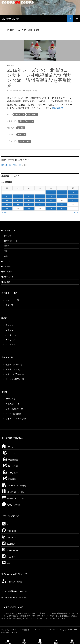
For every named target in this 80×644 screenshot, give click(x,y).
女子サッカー (11, 330)
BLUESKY (8, 544)
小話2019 (11, 65)
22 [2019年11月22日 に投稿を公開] (51, 204)
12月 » (75, 212)
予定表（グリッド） (14, 364)
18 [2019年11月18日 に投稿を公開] (7, 204)
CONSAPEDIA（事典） (14, 486)
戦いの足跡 (7, 272)
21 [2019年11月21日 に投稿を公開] (40, 204)
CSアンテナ (11, 399)
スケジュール (7, 277)
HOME (4, 165)
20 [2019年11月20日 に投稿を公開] (29, 204)
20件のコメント (31, 91)
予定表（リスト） (13, 369)
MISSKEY (8, 557)
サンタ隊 (21, 128)
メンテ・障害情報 (13, 414)
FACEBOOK (9, 531)
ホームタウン (19, 114)
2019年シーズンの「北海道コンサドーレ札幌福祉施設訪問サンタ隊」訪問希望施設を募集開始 (40, 78)
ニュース (6, 261)
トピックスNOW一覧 (15, 379)
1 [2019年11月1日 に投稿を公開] (51, 192)
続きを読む (59, 108)
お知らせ (7, 236)
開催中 (7, 251)
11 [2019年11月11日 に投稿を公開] (7, 200)
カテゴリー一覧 (12, 300)
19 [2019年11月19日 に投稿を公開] (18, 204)
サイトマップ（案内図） (16, 418)
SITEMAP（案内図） (13, 582)
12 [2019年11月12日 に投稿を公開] (18, 200)
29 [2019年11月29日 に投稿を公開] (51, 208)
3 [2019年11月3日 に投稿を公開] (73, 192)
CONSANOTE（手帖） (14, 492)
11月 (20, 165)
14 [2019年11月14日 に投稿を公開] (40, 200)
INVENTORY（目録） (13, 498)
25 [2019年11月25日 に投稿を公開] (7, 208)
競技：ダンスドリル (26, 121)
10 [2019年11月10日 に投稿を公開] (73, 196)
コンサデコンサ (10, 19)
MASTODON (10, 550)
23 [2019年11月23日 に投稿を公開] (62, 204)
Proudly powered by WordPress (46, 630)
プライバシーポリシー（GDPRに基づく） (17, 630)
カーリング (10, 340)
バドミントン (11, 335)
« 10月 (5, 212)
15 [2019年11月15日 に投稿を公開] (51, 200)
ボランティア (32, 114)
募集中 (7, 256)
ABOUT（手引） (11, 505)
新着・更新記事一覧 (14, 409)
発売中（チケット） (12, 241)
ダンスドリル (11, 344)
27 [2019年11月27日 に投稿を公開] (29, 208)
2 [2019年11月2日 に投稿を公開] (62, 192)
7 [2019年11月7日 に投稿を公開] (40, 196)
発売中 (7, 246)
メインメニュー (77, 19)
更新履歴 (6, 282)
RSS (6, 563)
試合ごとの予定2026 (15, 374)
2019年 (12, 165)
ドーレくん (22, 134)
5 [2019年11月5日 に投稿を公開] (18, 196)
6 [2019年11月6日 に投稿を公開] (29, 196)
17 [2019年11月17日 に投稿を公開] (73, 200)
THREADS (8, 537)
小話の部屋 (7, 266)
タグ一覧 (9, 305)
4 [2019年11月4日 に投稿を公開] (7, 196)
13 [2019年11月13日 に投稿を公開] (29, 200)
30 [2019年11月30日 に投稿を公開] (62, 208)
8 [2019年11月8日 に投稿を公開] (51, 196)
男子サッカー (11, 325)
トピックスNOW (9, 231)
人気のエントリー (13, 404)
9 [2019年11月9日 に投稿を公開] (62, 196)
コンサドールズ (25, 141)
